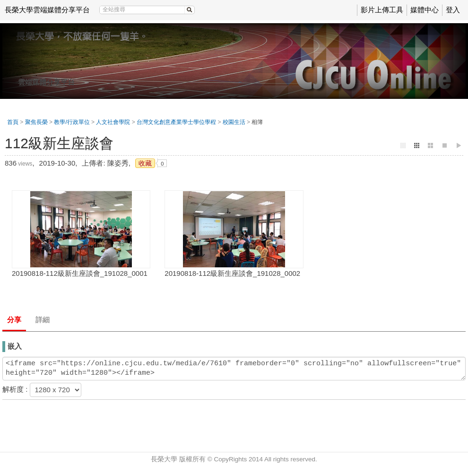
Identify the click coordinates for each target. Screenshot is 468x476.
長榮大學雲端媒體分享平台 (47, 10)
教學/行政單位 (72, 122)
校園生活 (234, 122)
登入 (453, 10)
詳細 (43, 320)
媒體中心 (425, 10)
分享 (14, 320)
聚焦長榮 (36, 122)
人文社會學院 (113, 122)
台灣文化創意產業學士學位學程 (176, 122)
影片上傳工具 (382, 10)
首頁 (13, 122)
